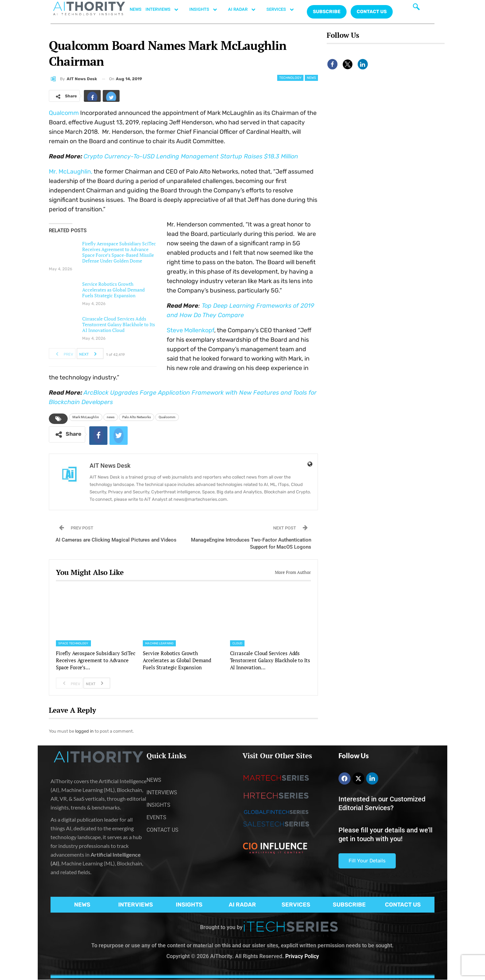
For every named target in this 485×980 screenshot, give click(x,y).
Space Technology (73, 643)
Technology (290, 78)
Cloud (237, 643)
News (311, 78)
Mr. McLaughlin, (71, 172)
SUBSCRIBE (349, 905)
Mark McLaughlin (86, 417)
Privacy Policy (302, 956)
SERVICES (284, 9)
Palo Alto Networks (137, 417)
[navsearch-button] (416, 8)
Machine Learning (159, 643)
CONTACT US (372, 12)
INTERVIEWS (165, 9)
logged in (84, 731)
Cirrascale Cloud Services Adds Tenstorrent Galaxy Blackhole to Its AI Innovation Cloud (119, 324)
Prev (62, 354)
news (111, 417)
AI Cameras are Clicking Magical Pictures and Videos (116, 540)
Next (90, 354)
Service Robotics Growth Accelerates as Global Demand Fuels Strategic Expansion (114, 290)
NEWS (136, 9)
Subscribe (327, 12)
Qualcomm (64, 113)
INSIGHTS (207, 9)
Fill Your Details (367, 861)
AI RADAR (245, 9)
